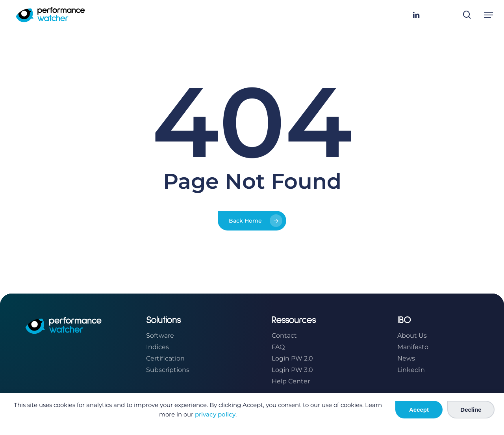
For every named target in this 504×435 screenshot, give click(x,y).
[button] (489, 15)
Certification (165, 358)
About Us (412, 336)
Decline (471, 410)
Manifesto (413, 347)
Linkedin (411, 370)
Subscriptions (168, 370)
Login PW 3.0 (292, 370)
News (406, 358)
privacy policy (215, 414)
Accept (419, 410)
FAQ (278, 347)
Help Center (291, 381)
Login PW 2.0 (292, 358)
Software (160, 336)
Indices (157, 347)
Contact (284, 336)
